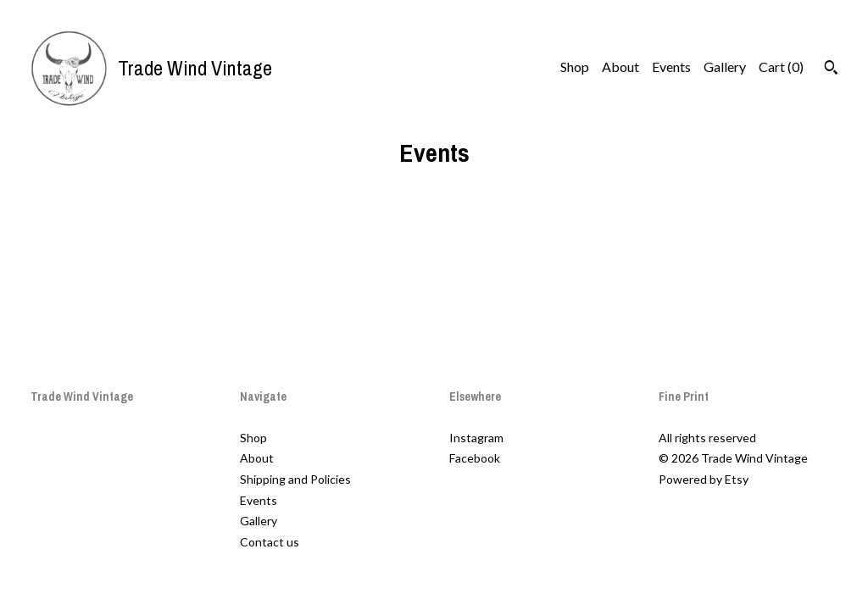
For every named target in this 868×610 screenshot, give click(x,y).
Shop (575, 67)
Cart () (781, 67)
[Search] (831, 69)
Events (671, 67)
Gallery (725, 67)
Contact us (270, 542)
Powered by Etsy (704, 479)
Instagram (476, 438)
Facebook (475, 458)
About (620, 67)
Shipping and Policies (295, 479)
